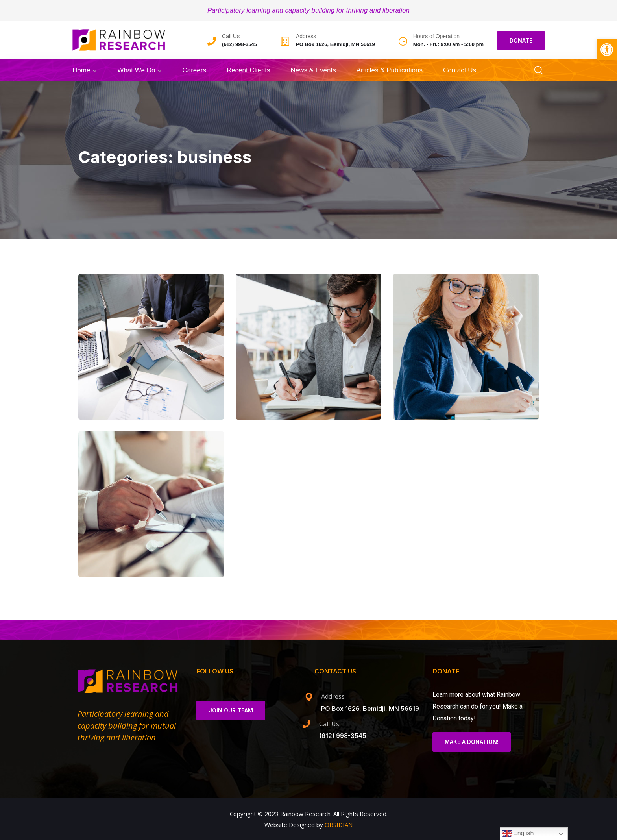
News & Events (313, 70)
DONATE (521, 40)
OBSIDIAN (339, 825)
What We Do (136, 70)
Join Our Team (231, 710)
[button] (607, 50)
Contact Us (460, 70)
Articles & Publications (390, 70)
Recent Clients (248, 70)
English (518, 834)
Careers (194, 70)
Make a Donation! (472, 742)
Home (81, 70)
